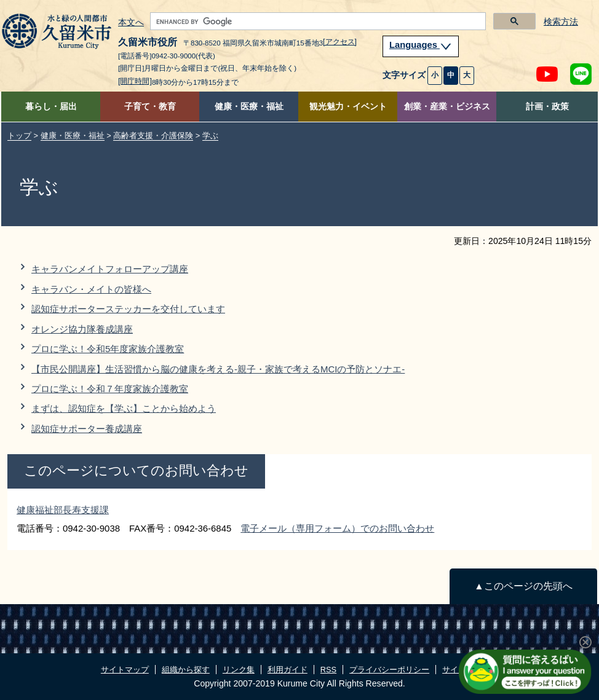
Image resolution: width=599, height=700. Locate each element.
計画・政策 (547, 107)
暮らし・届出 (51, 107)
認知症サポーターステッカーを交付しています (128, 309)
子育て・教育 (150, 107)
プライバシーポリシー (389, 670)
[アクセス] (340, 42)
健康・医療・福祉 (249, 107)
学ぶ (210, 136)
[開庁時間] (135, 81)
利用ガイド (288, 670)
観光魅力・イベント (348, 107)
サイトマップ (125, 670)
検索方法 (561, 22)
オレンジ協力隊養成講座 (82, 329)
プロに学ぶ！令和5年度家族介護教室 (108, 349)
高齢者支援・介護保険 (153, 136)
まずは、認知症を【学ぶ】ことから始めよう (124, 408)
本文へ (131, 23)
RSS (328, 670)
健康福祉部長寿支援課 (63, 510)
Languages (421, 45)
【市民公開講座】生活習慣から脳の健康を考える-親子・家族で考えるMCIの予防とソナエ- (218, 369)
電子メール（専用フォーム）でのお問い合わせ (337, 528)
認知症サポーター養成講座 (87, 429)
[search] (317, 22)
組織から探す (186, 670)
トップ (19, 136)
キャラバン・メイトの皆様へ (91, 289)
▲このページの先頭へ (523, 586)
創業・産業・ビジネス (447, 107)
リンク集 (239, 670)
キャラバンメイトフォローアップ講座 (110, 269)
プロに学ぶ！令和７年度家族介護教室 (110, 389)
